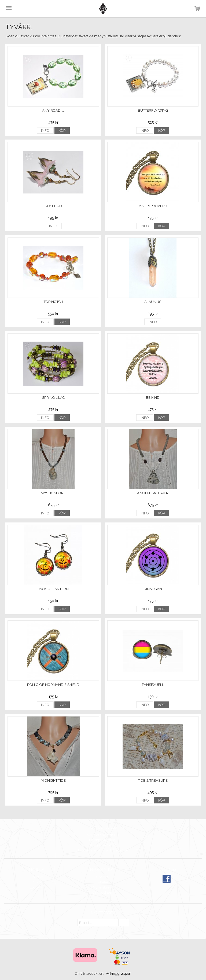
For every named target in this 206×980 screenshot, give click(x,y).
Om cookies (102, 892)
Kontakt (37, 877)
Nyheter (102, 882)
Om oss (102, 877)
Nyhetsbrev (102, 887)
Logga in (37, 887)
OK (124, 923)
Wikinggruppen (118, 973)
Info (45, 131)
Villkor (37, 882)
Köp (62, 131)
